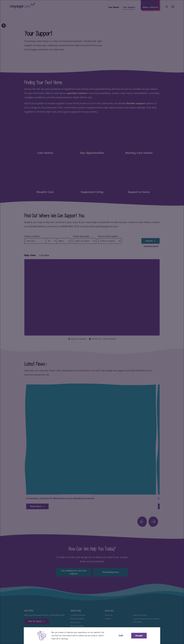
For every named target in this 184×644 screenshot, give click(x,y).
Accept (139, 636)
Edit (121, 636)
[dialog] (92, 322)
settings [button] (65, 639)
